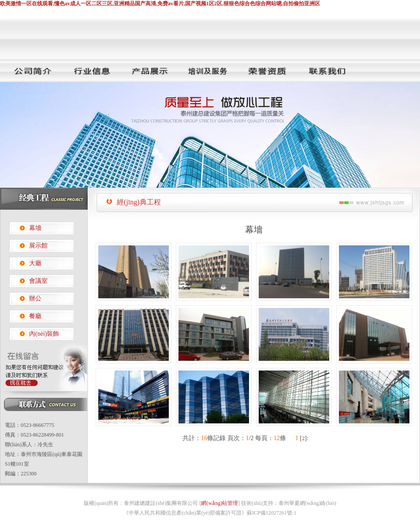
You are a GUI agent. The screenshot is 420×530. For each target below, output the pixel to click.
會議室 (38, 281)
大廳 (35, 263)
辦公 (35, 298)
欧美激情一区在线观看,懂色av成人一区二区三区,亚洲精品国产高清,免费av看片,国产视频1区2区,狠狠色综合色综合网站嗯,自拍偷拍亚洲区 (160, 4)
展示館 (38, 246)
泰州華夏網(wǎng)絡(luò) (307, 503)
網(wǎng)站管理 (219, 503)
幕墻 (35, 228)
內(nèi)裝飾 (44, 334)
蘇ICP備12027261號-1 (272, 513)
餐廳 (35, 316)
